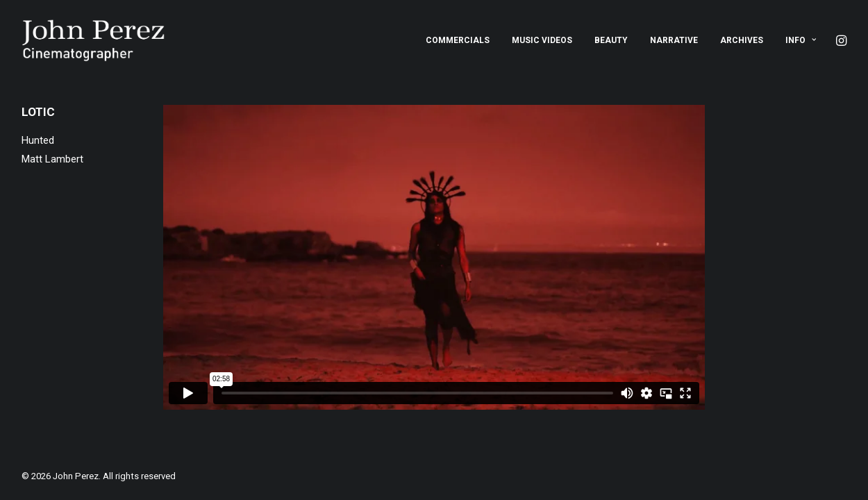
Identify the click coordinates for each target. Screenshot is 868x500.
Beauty (611, 40)
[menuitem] (458, 40)
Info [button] (801, 40)
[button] (840, 40)
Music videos (542, 40)
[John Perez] (93, 40)
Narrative (674, 40)
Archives (742, 40)
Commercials (458, 40)
